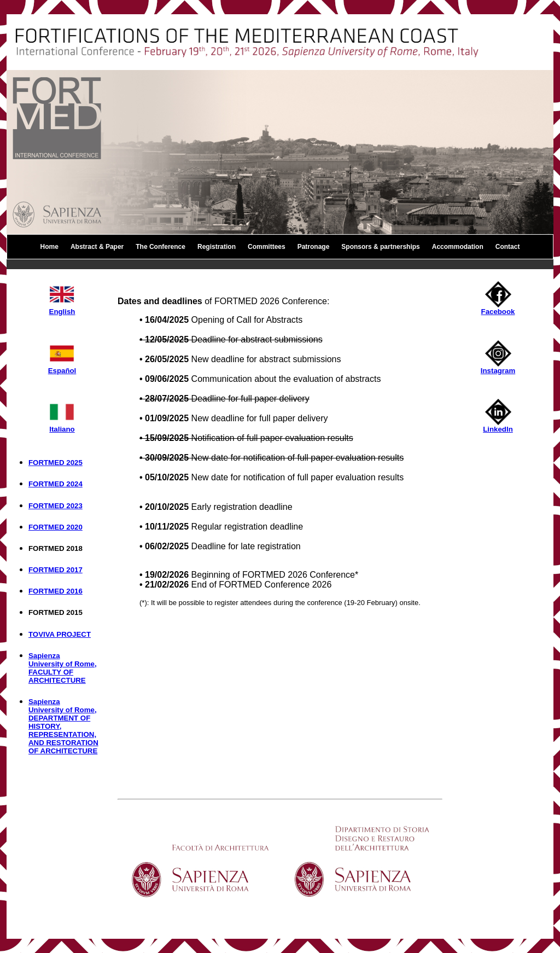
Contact (508, 247)
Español (62, 367)
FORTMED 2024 (56, 484)
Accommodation (458, 247)
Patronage (314, 247)
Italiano (62, 426)
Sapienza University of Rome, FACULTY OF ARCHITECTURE (63, 668)
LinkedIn (498, 426)
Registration (217, 247)
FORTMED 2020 (56, 527)
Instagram (498, 367)
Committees (267, 247)
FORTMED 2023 (56, 506)
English (62, 308)
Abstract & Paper (97, 247)
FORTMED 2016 (56, 591)
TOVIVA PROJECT (60, 634)
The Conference (161, 247)
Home (49, 247)
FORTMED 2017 (56, 570)
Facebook (498, 308)
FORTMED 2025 (56, 463)
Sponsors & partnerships (380, 247)
